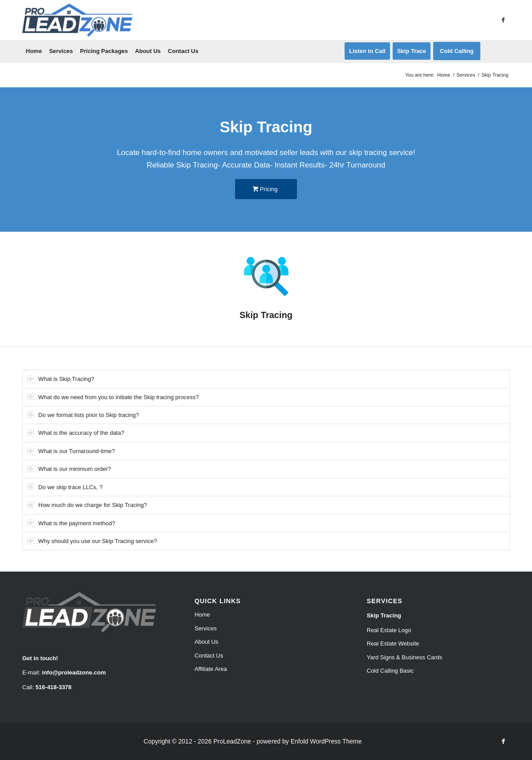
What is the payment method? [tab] (71, 523)
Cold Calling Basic (390, 671)
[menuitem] (34, 51)
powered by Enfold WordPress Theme (309, 741)
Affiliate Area (211, 669)
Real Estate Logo (389, 630)
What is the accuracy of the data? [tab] (76, 433)
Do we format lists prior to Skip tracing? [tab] (83, 415)
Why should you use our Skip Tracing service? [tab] (92, 541)
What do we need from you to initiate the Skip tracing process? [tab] (113, 397)
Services (206, 628)
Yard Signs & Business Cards (405, 657)
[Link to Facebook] (503, 20)
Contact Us (209, 656)
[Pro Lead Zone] (77, 20)
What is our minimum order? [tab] (69, 469)
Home (202, 615)
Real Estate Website (393, 644)
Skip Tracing (384, 615)
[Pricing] (266, 189)
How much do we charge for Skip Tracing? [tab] (87, 505)
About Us (206, 642)
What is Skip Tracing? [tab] (61, 379)
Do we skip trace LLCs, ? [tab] (65, 487)
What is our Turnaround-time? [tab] (71, 451)
